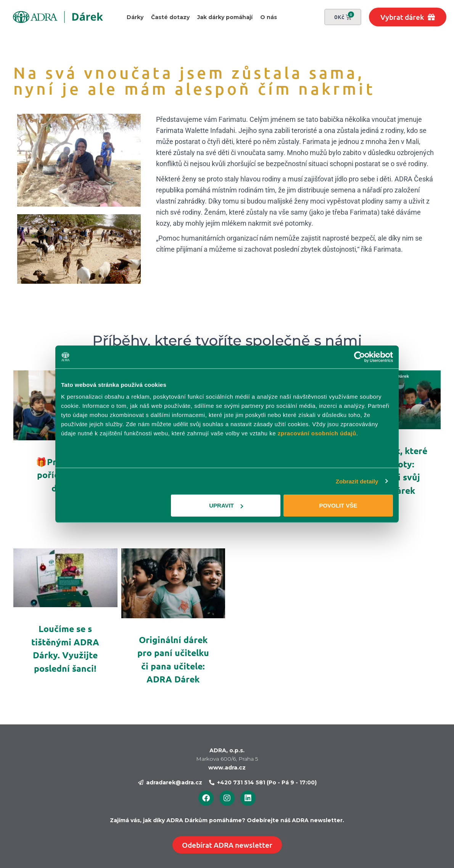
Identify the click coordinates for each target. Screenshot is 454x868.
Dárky (135, 17)
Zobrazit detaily (357, 481)
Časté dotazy (170, 17)
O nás (269, 17)
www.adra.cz (227, 768)
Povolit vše (338, 505)
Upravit (226, 505)
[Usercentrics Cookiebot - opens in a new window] (360, 357)
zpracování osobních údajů (317, 433)
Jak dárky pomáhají (225, 17)
